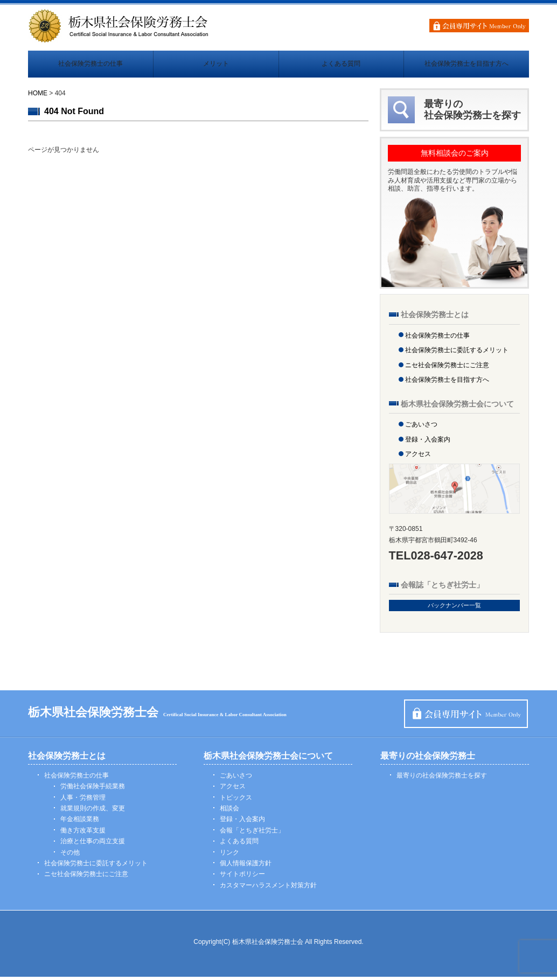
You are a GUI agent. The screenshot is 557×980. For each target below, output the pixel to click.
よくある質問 (341, 66)
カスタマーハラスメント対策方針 (268, 889)
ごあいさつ (421, 428)
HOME (38, 96)
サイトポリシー (242, 878)
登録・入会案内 (428, 443)
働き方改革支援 (83, 834)
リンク (229, 856)
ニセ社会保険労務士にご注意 (447, 369)
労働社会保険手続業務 (93, 790)
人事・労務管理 (83, 801)
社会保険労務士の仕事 (90, 66)
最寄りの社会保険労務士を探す (442, 779)
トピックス (236, 801)
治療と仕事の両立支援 (93, 845)
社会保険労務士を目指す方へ (467, 66)
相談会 (229, 812)
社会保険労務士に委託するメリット (457, 354)
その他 (70, 856)
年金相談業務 (80, 823)
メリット (216, 66)
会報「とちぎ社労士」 (252, 834)
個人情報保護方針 (246, 867)
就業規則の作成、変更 (93, 812)
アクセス (418, 458)
